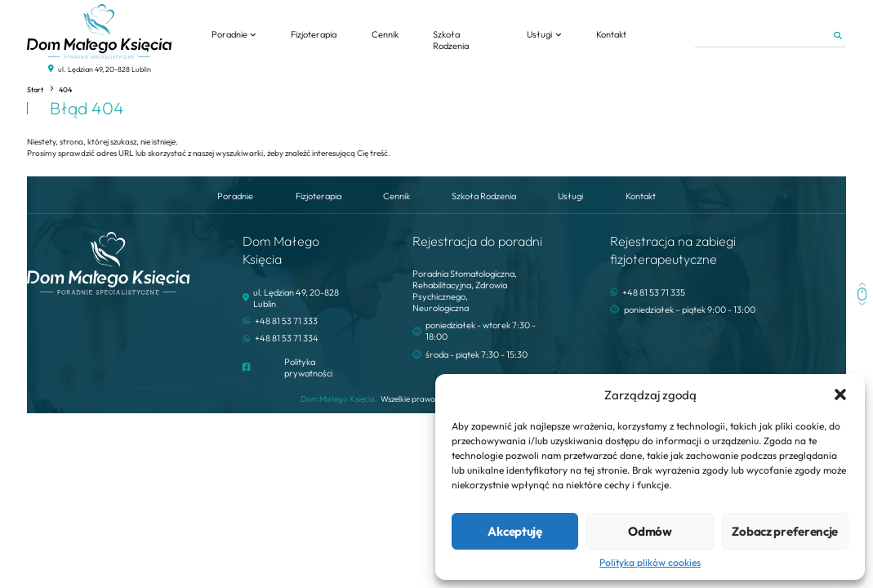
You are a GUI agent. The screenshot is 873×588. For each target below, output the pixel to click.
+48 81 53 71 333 (286, 321)
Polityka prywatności (308, 367)
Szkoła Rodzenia (451, 40)
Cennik (385, 34)
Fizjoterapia (314, 34)
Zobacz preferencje (785, 531)
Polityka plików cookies (650, 563)
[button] (840, 394)
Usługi (539, 34)
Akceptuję (514, 531)
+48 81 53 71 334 (287, 338)
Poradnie (229, 34)
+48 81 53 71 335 (654, 292)
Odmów (650, 531)
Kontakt (611, 34)
